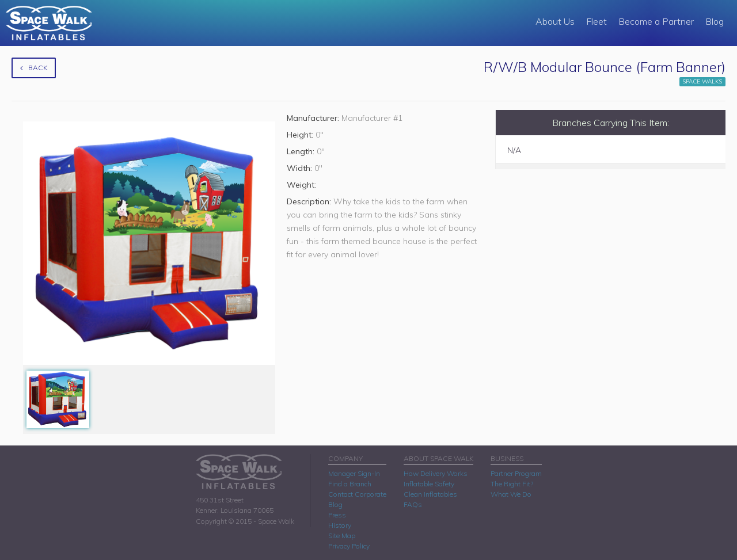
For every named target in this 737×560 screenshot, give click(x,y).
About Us (555, 21)
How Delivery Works (436, 473)
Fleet (597, 21)
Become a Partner (656, 21)
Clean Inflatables (430, 494)
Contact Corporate (357, 494)
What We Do (511, 494)
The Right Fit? (512, 484)
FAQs (413, 504)
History (340, 525)
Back (34, 68)
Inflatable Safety (429, 484)
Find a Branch (350, 484)
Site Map (342, 536)
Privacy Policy (349, 546)
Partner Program (516, 473)
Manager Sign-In (354, 473)
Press (337, 515)
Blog (715, 21)
